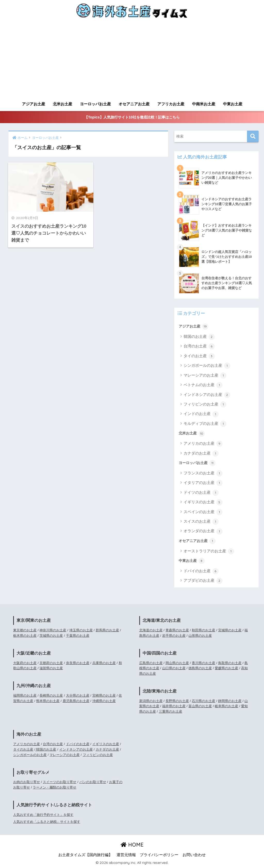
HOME (132, 845)
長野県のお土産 (177, 701)
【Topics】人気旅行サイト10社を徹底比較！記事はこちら (132, 117)
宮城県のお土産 (230, 630)
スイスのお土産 (201, 522)
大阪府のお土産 (25, 663)
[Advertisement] (132, 60)
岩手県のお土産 (174, 636)
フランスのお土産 (203, 473)
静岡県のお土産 (230, 701)
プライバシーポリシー (159, 855)
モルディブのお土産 (205, 424)
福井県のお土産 (174, 706)
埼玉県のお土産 (81, 630)
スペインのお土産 (203, 512)
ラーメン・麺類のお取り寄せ (55, 787)
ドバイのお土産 (201, 571)
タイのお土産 (199, 356)
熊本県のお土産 (48, 701)
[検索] (253, 136)
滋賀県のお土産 (51, 668)
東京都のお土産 (25, 630)
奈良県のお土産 (78, 663)
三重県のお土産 (171, 711)
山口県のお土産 (174, 668)
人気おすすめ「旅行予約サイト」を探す (43, 815)
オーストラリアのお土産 (209, 551)
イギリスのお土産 (203, 502)
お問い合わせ (194, 855)
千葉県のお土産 (78, 636)
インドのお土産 (201, 414)
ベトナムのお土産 (203, 385)
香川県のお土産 (204, 663)
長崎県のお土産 (51, 695)
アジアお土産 (34, 104)
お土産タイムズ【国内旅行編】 (85, 855)
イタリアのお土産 (203, 483)
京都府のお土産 (51, 663)
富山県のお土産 (200, 706)
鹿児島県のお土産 (76, 701)
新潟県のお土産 (151, 701)
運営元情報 (126, 855)
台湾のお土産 (199, 346)
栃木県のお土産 (25, 636)
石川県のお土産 (204, 701)
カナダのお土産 (201, 453)
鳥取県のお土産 (230, 663)
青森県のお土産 (177, 630)
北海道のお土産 (151, 630)
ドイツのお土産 (201, 493)
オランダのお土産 (203, 531)
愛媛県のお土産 (226, 668)
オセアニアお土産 (134, 104)
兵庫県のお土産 (104, 663)
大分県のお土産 (78, 695)
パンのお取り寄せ (93, 782)
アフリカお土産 (171, 104)
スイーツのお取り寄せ (60, 782)
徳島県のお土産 (200, 668)
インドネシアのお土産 (207, 395)
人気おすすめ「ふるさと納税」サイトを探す (47, 822)
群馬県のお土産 (107, 630)
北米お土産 (63, 104)
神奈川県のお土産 (53, 630)
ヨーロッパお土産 (95, 104)
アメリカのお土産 (203, 444)
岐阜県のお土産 (226, 706)
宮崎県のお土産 (104, 695)
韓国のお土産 (199, 337)
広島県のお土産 (151, 663)
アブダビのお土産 (203, 581)
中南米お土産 (204, 104)
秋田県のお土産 (204, 630)
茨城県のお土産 (51, 636)
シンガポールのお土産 (207, 366)
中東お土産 (233, 104)
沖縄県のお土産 (104, 701)
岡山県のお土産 (177, 663)
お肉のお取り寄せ (27, 782)
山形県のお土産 (200, 636)
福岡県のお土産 (25, 695)
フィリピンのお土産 (205, 404)
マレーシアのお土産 (205, 376)
